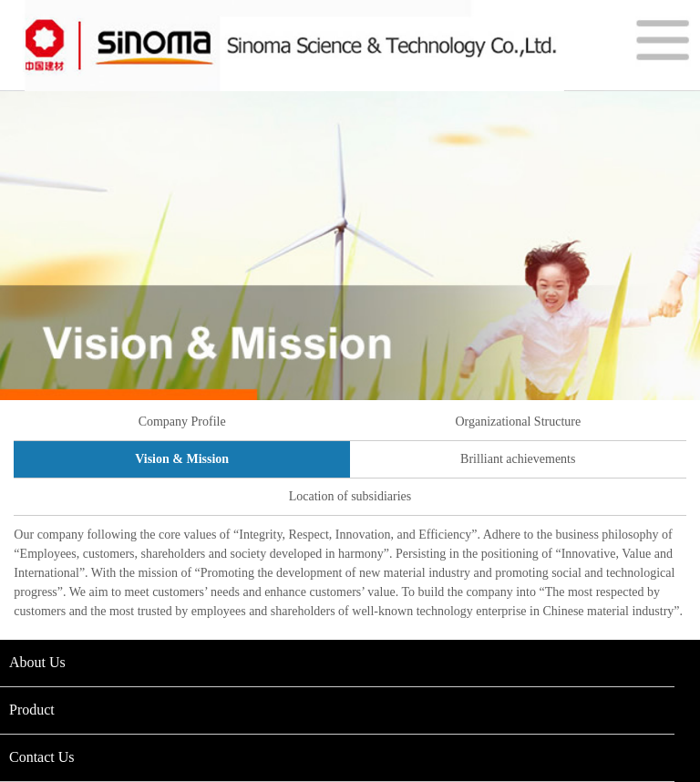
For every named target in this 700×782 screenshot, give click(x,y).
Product (32, 710)
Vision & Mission (182, 459)
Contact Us (42, 757)
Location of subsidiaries (350, 496)
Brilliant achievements (518, 459)
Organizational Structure (518, 422)
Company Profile (182, 422)
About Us (37, 662)
